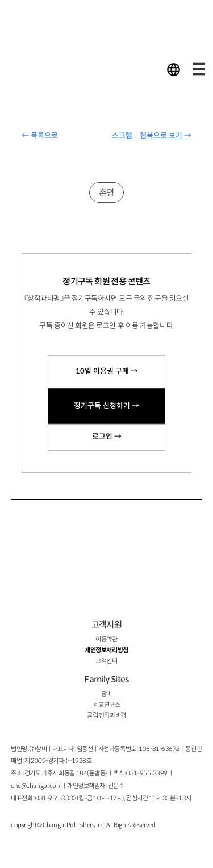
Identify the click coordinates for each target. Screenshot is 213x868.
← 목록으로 (40, 136)
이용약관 (106, 639)
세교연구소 (107, 705)
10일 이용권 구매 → (107, 371)
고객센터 (106, 661)
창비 (106, 694)
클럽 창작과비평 (106, 715)
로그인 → (107, 437)
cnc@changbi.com (36, 786)
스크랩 (122, 136)
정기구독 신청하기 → (106, 406)
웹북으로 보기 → (166, 136)
